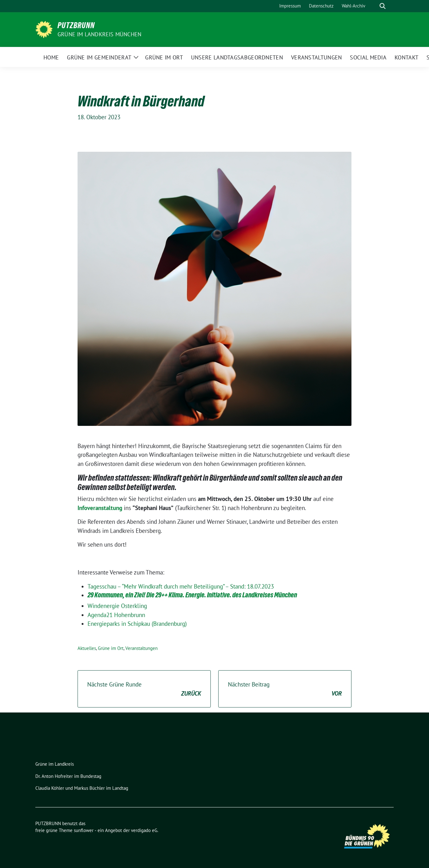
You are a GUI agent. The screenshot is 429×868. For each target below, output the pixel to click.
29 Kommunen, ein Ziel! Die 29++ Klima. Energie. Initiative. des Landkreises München (192, 595)
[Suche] (374, 6)
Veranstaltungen (141, 648)
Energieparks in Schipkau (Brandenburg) (137, 624)
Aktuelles (87, 648)
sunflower (84, 830)
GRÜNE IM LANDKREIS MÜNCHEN (99, 34)
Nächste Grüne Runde (144, 689)
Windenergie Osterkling (117, 606)
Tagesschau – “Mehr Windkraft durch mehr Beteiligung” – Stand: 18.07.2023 (181, 586)
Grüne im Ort (111, 648)
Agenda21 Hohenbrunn (116, 615)
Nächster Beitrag (285, 689)
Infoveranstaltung (100, 508)
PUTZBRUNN (76, 25)
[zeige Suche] (383, 6)
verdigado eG (144, 830)
